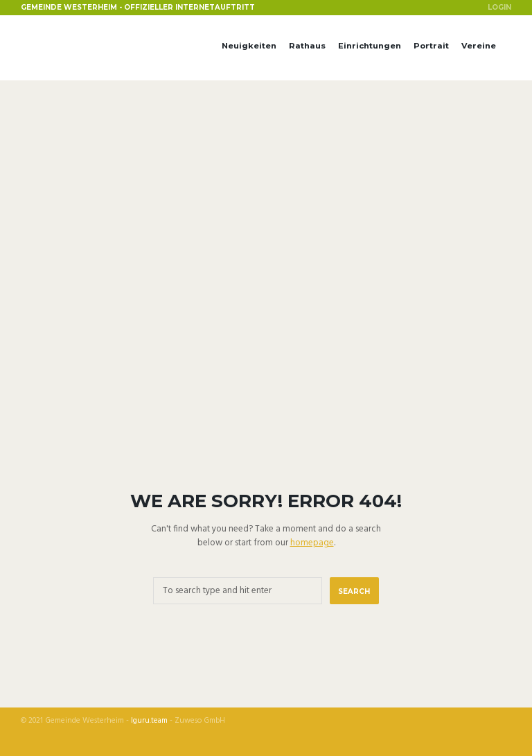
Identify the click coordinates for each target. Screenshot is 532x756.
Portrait (431, 46)
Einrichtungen (370, 46)
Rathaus (307, 46)
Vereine (479, 46)
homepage (312, 543)
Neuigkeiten (249, 46)
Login (499, 7)
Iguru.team (149, 721)
